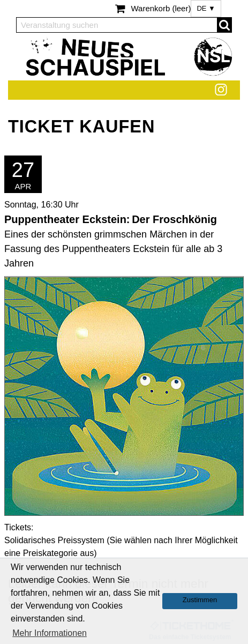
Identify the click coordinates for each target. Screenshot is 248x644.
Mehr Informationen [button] (50, 633)
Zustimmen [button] (200, 600)
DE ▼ (206, 8)
